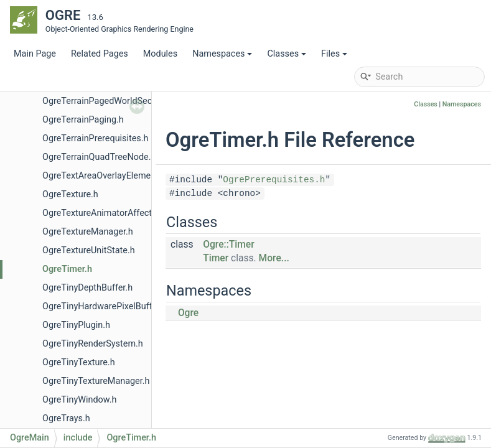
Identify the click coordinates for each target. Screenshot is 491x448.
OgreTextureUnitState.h (89, 250)
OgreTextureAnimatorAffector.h (105, 213)
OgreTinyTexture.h (79, 362)
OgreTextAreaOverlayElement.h (104, 176)
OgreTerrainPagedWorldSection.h (108, 101)
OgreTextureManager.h (88, 232)
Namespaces (222, 54)
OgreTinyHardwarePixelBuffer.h (105, 306)
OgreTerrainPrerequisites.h (95, 138)
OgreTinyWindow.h (79, 400)
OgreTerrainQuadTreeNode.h (99, 157)
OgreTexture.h (70, 194)
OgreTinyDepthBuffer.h (87, 288)
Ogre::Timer (228, 245)
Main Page (35, 54)
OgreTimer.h (67, 269)
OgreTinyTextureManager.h (96, 381)
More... (274, 258)
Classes (287, 54)
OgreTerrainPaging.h (83, 120)
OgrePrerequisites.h (274, 180)
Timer (216, 258)
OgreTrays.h (66, 418)
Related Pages (100, 54)
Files (334, 54)
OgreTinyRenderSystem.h (93, 344)
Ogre (188, 313)
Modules (160, 54)
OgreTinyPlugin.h (76, 325)
